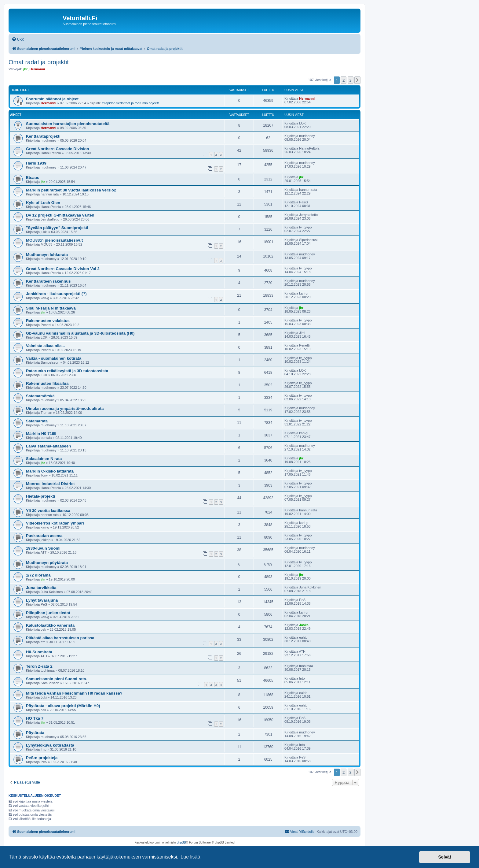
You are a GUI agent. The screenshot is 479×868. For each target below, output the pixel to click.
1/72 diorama (38, 575)
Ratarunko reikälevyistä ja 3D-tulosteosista (67, 371)
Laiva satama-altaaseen (48, 446)
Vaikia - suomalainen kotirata (54, 358)
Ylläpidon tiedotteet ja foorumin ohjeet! (130, 103)
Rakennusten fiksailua (47, 383)
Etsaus (33, 178)
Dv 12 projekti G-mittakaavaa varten (60, 215)
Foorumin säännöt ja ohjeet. (53, 99)
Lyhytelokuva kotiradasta (50, 745)
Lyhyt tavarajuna (42, 600)
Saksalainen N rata (44, 459)
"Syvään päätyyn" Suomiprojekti (57, 228)
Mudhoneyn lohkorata (47, 255)
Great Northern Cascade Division (58, 149)
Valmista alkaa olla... (46, 346)
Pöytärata (35, 733)
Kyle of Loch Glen (43, 203)
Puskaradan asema (44, 536)
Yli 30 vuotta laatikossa (48, 511)
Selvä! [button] (444, 857)
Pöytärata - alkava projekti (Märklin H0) (63, 706)
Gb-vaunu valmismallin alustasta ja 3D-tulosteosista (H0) (80, 333)
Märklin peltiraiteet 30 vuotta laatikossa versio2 (71, 190)
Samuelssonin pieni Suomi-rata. (57, 679)
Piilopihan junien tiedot (48, 613)
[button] (357, 80)
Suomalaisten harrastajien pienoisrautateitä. (68, 124)
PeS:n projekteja (42, 758)
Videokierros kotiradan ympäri (55, 523)
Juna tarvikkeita (41, 588)
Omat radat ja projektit (39, 62)
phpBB (181, 842)
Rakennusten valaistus (48, 321)
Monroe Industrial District (50, 484)
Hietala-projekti (40, 496)
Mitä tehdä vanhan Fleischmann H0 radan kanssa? (74, 693)
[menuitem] (18, 39)
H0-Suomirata (39, 652)
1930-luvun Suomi (43, 548)
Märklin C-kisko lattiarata (50, 471)
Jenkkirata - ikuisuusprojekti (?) (56, 294)
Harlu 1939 (36, 163)
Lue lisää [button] (190, 857)
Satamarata (37, 421)
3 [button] (351, 80)
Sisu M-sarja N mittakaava (51, 308)
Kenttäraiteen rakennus (48, 281)
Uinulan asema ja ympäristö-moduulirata (65, 408)
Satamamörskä (40, 396)
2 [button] (344, 80)
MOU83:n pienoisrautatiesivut (54, 240)
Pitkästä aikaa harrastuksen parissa (60, 638)
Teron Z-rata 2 (39, 666)
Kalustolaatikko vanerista (50, 625)
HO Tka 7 (35, 718)
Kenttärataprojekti (43, 136)
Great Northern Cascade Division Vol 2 (63, 269)
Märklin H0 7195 (41, 434)
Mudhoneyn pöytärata (47, 563)
